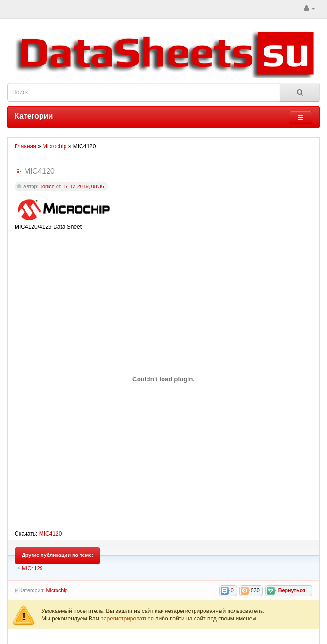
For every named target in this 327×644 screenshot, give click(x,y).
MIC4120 (51, 534)
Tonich (47, 186)
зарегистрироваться (128, 619)
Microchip (57, 590)
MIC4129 (32, 568)
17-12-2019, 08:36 (83, 186)
